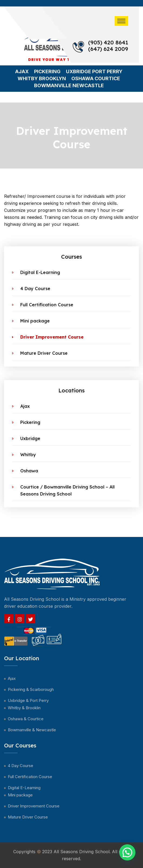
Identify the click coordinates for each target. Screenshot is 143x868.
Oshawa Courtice (96, 78)
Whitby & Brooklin (24, 708)
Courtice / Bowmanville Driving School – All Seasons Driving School (67, 490)
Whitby (28, 455)
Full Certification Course (47, 305)
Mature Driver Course (44, 353)
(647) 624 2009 (108, 49)
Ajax (22, 71)
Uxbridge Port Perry (94, 71)
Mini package (35, 321)
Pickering (47, 71)
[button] (127, 852)
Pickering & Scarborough (31, 689)
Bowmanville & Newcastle (32, 730)
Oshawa (29, 471)
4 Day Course (35, 289)
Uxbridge (30, 438)
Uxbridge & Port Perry (28, 700)
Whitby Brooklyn (42, 78)
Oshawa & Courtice (26, 719)
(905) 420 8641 (108, 43)
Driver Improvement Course (52, 337)
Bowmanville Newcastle (69, 85)
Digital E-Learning (40, 272)
